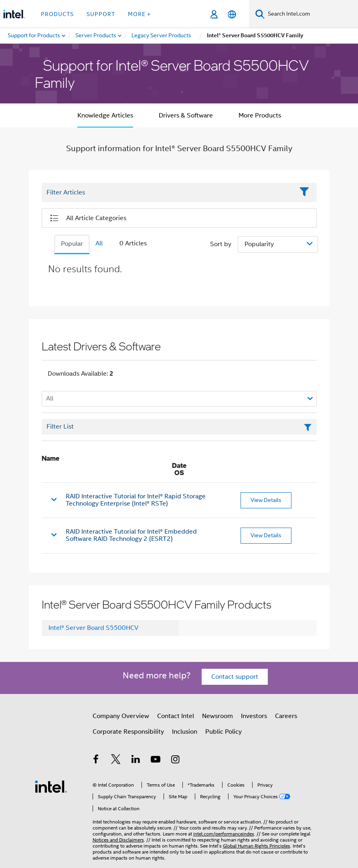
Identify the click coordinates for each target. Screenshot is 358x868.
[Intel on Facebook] (96, 761)
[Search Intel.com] (311, 14)
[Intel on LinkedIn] (136, 761)
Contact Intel (176, 716)
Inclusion (185, 732)
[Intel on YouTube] (156, 761)
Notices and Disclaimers (118, 840)
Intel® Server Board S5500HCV (93, 628)
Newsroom (217, 716)
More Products (260, 115)
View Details (266, 500)
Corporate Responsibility (128, 732)
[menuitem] (96, 36)
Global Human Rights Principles (257, 846)
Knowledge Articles (105, 115)
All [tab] (99, 243)
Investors (254, 716)
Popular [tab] (72, 244)
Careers (286, 716)
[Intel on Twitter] (116, 761)
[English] (232, 14)
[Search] (260, 14)
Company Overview (121, 716)
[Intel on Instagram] (176, 761)
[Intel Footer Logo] (51, 786)
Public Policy (223, 732)
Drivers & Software (186, 115)
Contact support (235, 677)
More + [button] (139, 14)
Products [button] (57, 14)
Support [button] (101, 14)
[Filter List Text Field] (168, 193)
